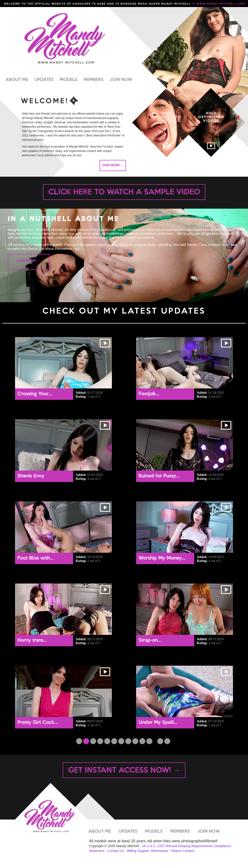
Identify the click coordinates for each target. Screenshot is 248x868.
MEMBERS (93, 80)
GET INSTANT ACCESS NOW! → (124, 771)
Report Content (183, 851)
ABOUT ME (17, 80)
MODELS (68, 80)
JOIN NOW (121, 80)
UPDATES (44, 80)
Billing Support (138, 851)
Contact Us (116, 851)
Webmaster (160, 851)
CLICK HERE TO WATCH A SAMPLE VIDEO (124, 192)
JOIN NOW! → (113, 165)
